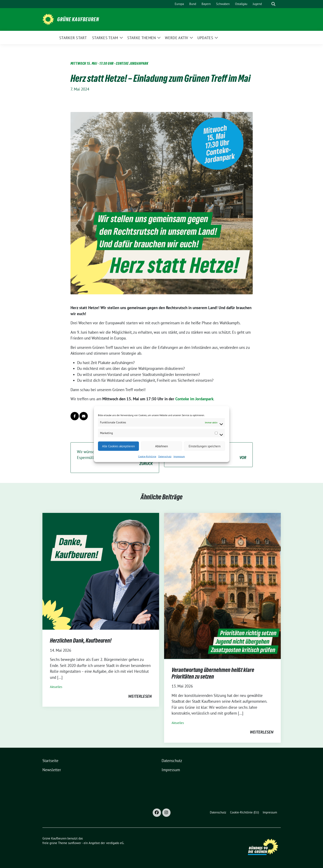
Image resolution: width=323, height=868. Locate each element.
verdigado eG (115, 843)
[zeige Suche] (273, 4)
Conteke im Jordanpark (194, 399)
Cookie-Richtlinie (147, 456)
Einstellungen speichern (205, 446)
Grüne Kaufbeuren (78, 19)
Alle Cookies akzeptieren (118, 446)
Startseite (50, 761)
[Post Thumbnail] (101, 571)
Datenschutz (165, 456)
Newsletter (52, 770)
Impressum (179, 456)
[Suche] (267, 4)
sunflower (75, 843)
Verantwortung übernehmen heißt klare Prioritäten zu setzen (213, 673)
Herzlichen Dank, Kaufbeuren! (81, 640)
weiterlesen (140, 696)
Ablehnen (161, 446)
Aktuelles (56, 687)
